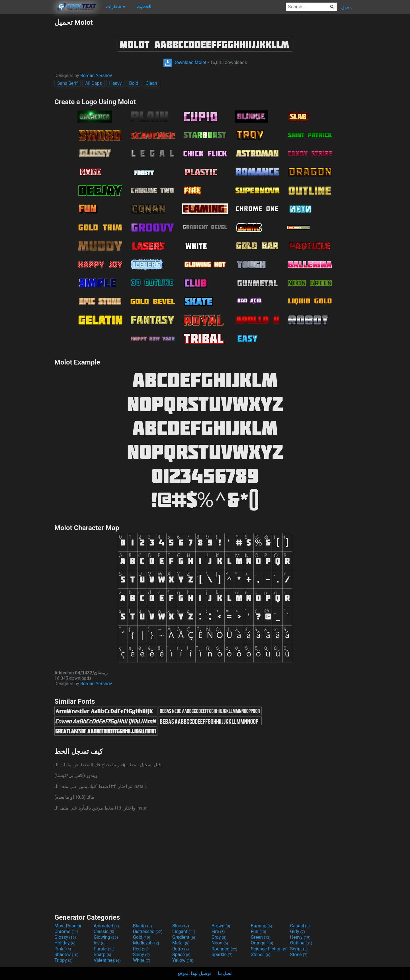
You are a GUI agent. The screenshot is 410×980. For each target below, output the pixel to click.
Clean (151, 83)
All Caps (94, 83)
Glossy (65, 937)
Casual (300, 926)
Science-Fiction (269, 949)
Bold (134, 83)
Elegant (184, 931)
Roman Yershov (96, 76)
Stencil (261, 955)
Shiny (141, 955)
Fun (259, 931)
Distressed (148, 931)
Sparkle (222, 955)
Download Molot (185, 62)
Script (299, 949)
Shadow (66, 955)
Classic (104, 931)
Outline (301, 943)
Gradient (184, 937)
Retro (181, 949)
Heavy (116, 83)
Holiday (65, 943)
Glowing (106, 937)
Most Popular (68, 926)
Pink (63, 949)
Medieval (146, 943)
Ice (100, 943)
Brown (221, 926)
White (142, 960)
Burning (262, 926)
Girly (298, 931)
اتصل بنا (225, 973)
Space (181, 955)
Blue (181, 926)
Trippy (63, 960)
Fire (218, 931)
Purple (104, 949)
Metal (181, 943)
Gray (219, 937)
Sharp (102, 955)
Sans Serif (67, 83)
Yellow (183, 960)
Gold (142, 937)
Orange (262, 943)
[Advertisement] (27, 104)
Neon (220, 943)
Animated (106, 926)
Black (143, 926)
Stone (299, 955)
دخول (346, 8)
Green (261, 937)
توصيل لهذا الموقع (194, 973)
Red (141, 949)
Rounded (225, 949)
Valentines (107, 960)
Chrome (66, 931)
